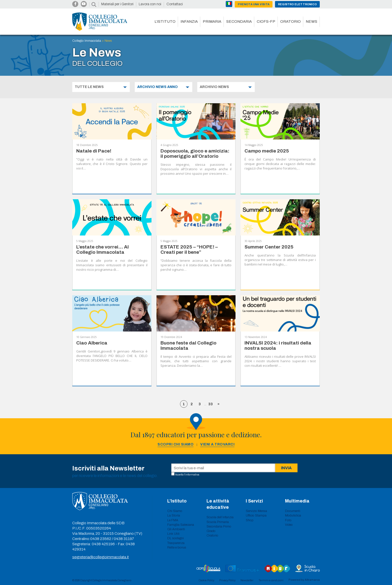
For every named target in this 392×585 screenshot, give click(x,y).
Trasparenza (176, 543)
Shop (250, 520)
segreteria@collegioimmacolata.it (100, 557)
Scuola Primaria (218, 522)
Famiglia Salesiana (181, 525)
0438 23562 (101, 539)
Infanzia (189, 21)
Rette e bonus (177, 547)
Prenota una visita (254, 4)
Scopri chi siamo (175, 444)
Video (289, 525)
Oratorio (290, 21)
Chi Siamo (175, 511)
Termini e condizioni (271, 580)
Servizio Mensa (256, 511)
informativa (192, 474)
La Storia (174, 515)
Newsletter (247, 580)
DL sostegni (175, 538)
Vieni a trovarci (217, 444)
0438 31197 (124, 539)
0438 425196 (103, 544)
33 (210, 404)
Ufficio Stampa (256, 515)
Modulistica (293, 515)
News (311, 21)
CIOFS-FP (266, 21)
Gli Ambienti (176, 529)
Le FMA (173, 520)
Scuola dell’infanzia (220, 517)
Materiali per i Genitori (117, 4)
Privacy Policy (227, 580)
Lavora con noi (150, 4)
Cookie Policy (206, 580)
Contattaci (175, 4)
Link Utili (173, 534)
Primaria (212, 21)
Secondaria (239, 21)
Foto (288, 520)
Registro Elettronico (297, 4)
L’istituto (165, 21)
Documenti (293, 511)
